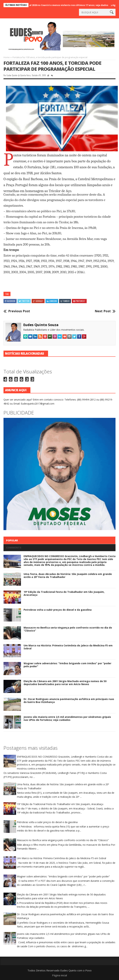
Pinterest (79, 301)
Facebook (10, 301)
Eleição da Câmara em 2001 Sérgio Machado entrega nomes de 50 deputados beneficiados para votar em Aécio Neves (65, 683)
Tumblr (65, 301)
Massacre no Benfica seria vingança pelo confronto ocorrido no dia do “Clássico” (68, 629)
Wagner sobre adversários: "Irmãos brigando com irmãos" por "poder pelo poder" (67, 665)
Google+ (38, 301)
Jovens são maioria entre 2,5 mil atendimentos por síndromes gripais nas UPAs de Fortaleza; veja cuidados (67, 718)
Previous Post (19, 311)
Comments (14, 548)
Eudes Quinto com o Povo (76, 970)
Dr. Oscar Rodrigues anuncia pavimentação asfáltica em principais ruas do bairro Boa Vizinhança (69, 701)
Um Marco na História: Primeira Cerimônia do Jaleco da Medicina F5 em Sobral (68, 647)
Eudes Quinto (12, 75)
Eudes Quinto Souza (41, 325)
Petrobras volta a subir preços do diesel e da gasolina (58, 610)
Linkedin (52, 301)
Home (7, 57)
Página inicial (59, 975)
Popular (12, 540)
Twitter (24, 301)
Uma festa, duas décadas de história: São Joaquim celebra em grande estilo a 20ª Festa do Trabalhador (68, 575)
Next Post (103, 311)
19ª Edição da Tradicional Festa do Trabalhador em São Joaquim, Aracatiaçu (64, 593)
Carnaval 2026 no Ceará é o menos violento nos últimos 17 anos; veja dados (66, 5)
